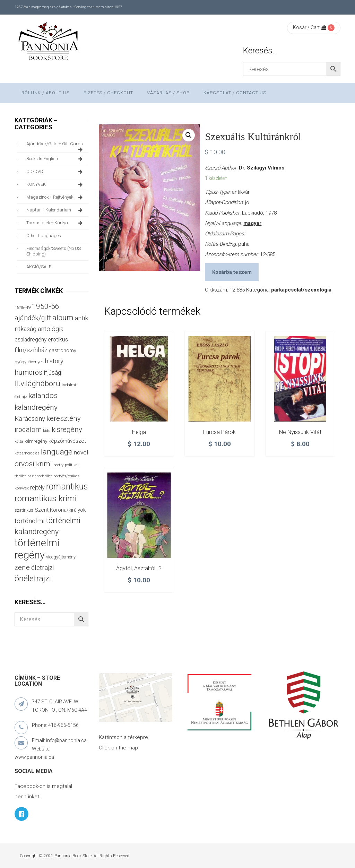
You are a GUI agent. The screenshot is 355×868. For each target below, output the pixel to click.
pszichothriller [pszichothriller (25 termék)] (40, 476)
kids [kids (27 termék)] (47, 431)
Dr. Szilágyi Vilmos (262, 168)
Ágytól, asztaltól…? (139, 568)
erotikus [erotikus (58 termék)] (58, 340)
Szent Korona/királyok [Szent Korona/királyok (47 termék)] (60, 510)
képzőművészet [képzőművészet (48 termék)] (67, 441)
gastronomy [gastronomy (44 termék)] (63, 351)
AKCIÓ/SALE (39, 267)
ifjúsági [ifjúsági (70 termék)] (53, 373)
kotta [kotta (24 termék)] (19, 441)
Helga (139, 432)
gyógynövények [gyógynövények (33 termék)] (29, 362)
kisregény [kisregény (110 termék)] (67, 429)
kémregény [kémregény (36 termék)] (36, 441)
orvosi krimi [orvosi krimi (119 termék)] (33, 464)
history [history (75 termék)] (54, 361)
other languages (44, 236)
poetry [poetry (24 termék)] (58, 465)
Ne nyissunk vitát (300, 432)
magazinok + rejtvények (56, 197)
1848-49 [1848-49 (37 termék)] (23, 307)
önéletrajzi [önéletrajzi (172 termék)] (33, 579)
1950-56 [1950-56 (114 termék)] (46, 306)
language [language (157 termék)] (57, 452)
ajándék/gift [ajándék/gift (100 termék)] (33, 318)
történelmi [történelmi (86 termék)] (29, 521)
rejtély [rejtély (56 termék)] (37, 488)
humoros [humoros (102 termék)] (28, 372)
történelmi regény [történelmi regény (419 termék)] (37, 549)
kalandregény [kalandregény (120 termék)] (36, 407)
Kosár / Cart (310, 27)
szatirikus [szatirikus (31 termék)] (24, 510)
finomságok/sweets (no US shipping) (54, 251)
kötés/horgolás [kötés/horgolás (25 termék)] (27, 453)
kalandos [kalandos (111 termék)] (43, 396)
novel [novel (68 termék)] (81, 452)
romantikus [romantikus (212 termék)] (67, 487)
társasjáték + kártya (56, 223)
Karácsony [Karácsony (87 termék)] (30, 419)
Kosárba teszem (232, 272)
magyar (252, 223)
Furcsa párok (219, 432)
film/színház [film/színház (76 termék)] (31, 350)
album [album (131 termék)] (63, 318)
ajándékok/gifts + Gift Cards (56, 146)
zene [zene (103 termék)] (22, 567)
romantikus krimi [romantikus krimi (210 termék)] (46, 498)
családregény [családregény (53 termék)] (31, 340)
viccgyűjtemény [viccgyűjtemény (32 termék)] (61, 557)
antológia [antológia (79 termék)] (51, 329)
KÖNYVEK (56, 184)
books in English (56, 159)
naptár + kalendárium (56, 210)
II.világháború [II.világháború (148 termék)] (37, 383)
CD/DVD (56, 172)
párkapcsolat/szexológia (301, 290)
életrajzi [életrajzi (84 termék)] (42, 568)
